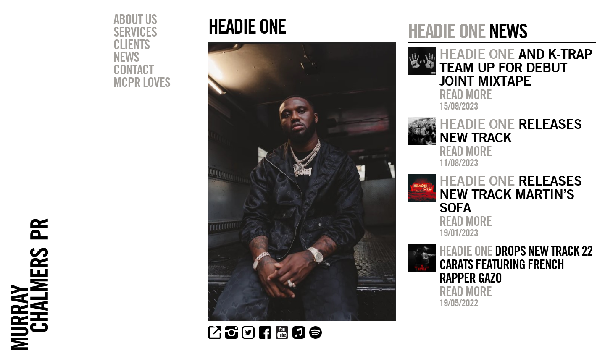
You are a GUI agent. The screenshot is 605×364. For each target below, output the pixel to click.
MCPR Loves (142, 82)
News (126, 57)
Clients (132, 44)
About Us (135, 19)
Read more (466, 94)
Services (135, 31)
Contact (133, 69)
